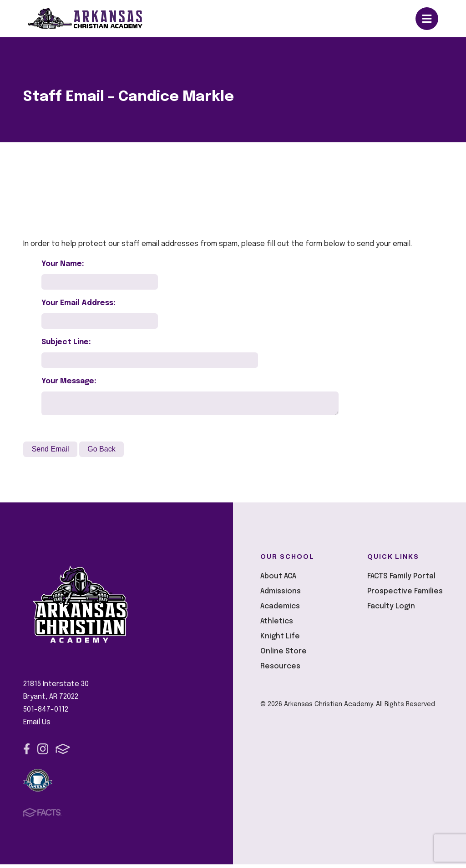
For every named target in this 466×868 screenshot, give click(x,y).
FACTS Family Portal (401, 580)
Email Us (37, 726)
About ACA (278, 580)
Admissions (281, 595)
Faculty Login (391, 610)
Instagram (43, 753)
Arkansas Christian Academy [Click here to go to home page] (93, 19)
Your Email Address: (79, 303)
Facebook (27, 753)
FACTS (63, 753)
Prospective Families (405, 595)
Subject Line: (66, 342)
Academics (280, 610)
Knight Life (280, 640)
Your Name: (63, 264)
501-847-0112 (46, 713)
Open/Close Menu (427, 19)
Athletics (277, 625)
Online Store (284, 655)
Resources (280, 670)
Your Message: (69, 381)
